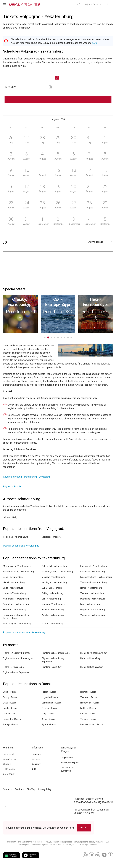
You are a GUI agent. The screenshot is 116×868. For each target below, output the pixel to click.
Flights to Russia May (90, 658)
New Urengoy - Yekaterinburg (17, 624)
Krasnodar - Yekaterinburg (93, 572)
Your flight (8, 748)
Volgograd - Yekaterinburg (16, 537)
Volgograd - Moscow (51, 537)
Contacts (7, 789)
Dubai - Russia (10, 692)
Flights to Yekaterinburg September (53, 660)
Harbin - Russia (49, 692)
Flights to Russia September (16, 672)
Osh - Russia (9, 714)
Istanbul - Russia (88, 692)
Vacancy (36, 764)
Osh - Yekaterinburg (51, 599)
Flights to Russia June (13, 667)
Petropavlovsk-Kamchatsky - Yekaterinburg (17, 617)
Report (84, 828)
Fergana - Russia (50, 708)
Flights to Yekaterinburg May (17, 653)
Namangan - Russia (90, 703)
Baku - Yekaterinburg (90, 604)
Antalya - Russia (11, 724)
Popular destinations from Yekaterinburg (24, 632)
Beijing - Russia (10, 697)
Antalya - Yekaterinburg (53, 615)
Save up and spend (70, 763)
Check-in (7, 764)
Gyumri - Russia (49, 724)
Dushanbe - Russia (12, 719)
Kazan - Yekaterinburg (52, 624)
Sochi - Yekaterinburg (13, 577)
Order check (9, 774)
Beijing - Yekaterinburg (52, 593)
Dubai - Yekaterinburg (52, 588)
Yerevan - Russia (88, 719)
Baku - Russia (9, 703)
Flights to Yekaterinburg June (56, 653)
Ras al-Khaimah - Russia (92, 724)
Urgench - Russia (50, 697)
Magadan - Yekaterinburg (93, 610)
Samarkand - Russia (51, 703)
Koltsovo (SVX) (10, 517)
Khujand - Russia (88, 714)
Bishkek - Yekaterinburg (53, 610)
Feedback (19, 789)
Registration (67, 758)
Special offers (10, 759)
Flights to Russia (12, 487)
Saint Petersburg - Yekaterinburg (19, 572)
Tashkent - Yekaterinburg (92, 593)
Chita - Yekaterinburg (13, 588)
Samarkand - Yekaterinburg (16, 604)
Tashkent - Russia (89, 697)
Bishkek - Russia (88, 708)
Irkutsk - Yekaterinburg (14, 582)
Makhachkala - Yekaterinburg (17, 566)
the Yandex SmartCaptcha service (40, 845)
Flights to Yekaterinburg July (94, 653)
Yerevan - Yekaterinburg (53, 604)
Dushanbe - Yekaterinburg (93, 599)
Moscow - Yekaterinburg (53, 577)
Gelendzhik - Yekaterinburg (55, 566)
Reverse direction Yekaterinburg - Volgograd (26, 477)
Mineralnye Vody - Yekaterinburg (57, 572)
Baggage (36, 754)
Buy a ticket (9, 754)
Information (38, 748)
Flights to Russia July (52, 667)
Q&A (34, 769)
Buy (20, 327)
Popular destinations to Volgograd (21, 546)
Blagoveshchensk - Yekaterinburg (96, 577)
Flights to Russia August (92, 667)
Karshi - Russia (10, 708)
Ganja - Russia (48, 714)
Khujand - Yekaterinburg (14, 610)
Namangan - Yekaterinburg (16, 599)
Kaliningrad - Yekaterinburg (55, 582)
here (94, 43)
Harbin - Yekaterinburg (91, 588)
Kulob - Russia (48, 719)
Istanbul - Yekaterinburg (14, 593)
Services (36, 759)
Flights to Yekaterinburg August (18, 658)
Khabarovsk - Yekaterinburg (94, 566)
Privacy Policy (45, 789)
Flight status (9, 769)
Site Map (31, 789)
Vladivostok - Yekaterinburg (93, 582)
